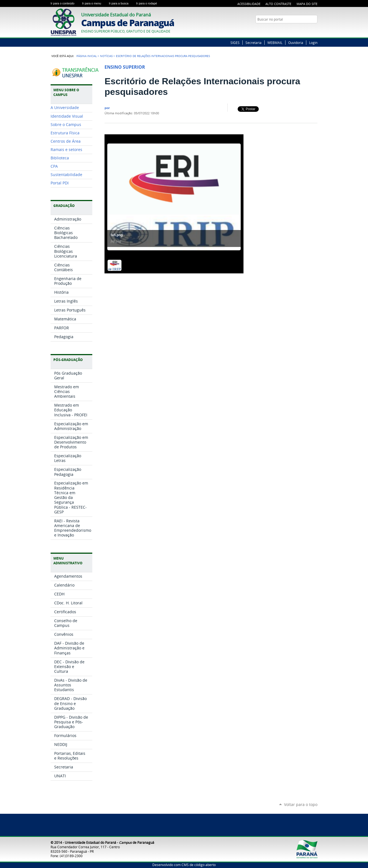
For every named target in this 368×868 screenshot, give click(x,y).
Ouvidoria (296, 43)
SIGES (235, 43)
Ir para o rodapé (149, 3)
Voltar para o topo (301, 804)
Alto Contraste (278, 4)
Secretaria (253, 43)
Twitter (308, 30)
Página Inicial (87, 56)
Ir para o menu (94, 3)
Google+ (315, 30)
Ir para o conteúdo (65, 3)
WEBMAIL (275, 43)
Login (313, 43)
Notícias (106, 56)
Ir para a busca (121, 3)
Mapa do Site (307, 4)
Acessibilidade (249, 4)
